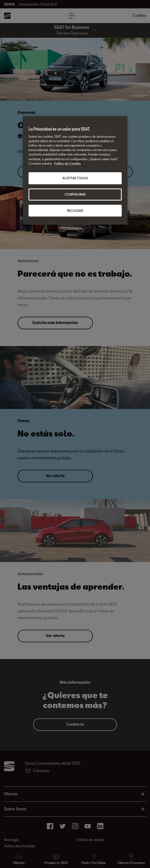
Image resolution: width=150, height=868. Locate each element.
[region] (75, 171)
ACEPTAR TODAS (75, 178)
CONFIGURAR (75, 194)
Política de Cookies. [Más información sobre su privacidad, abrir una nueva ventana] (68, 163)
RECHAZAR (75, 211)
